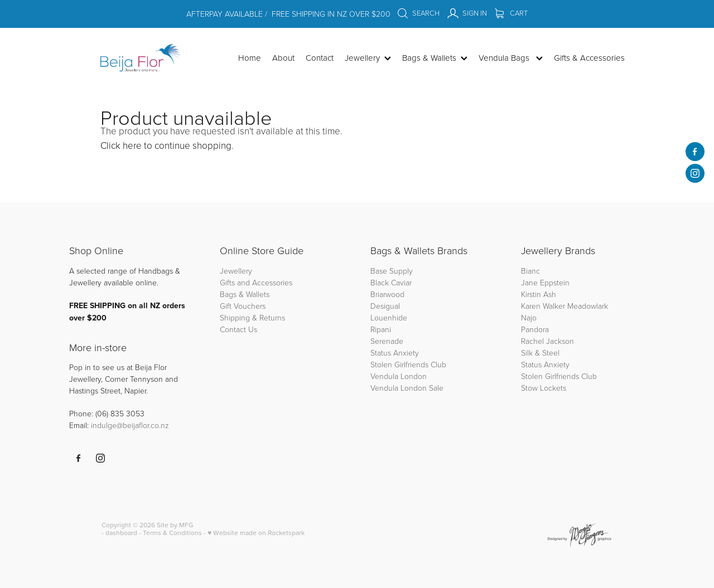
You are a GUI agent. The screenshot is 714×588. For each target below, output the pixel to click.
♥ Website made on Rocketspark (256, 533)
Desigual (385, 306)
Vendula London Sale (407, 388)
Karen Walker (543, 306)
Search (418, 13)
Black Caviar (391, 282)
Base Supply (392, 271)
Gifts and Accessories (256, 282)
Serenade (387, 341)
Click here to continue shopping (166, 145)
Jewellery (236, 271)
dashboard (121, 533)
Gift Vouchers (243, 306)
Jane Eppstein (546, 282)
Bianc (532, 271)
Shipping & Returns (252, 317)
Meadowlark (588, 306)
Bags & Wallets (245, 294)
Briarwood (387, 294)
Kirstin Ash (539, 294)
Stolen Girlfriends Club (408, 364)
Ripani (381, 329)
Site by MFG (175, 525)
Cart (511, 13)
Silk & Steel (540, 353)
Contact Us (238, 329)
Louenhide (389, 317)
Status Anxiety (395, 353)
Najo (529, 317)
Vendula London (399, 376)
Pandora (535, 329)
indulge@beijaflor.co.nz (130, 425)
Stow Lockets (544, 388)
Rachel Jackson (547, 341)
